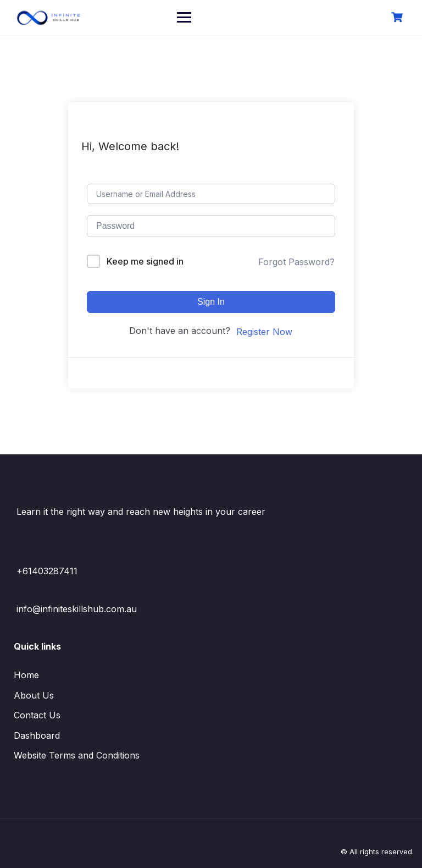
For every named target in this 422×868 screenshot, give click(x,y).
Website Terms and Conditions (77, 755)
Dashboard (37, 735)
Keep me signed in (145, 261)
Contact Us (37, 715)
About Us (34, 695)
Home (26, 675)
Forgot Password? (296, 262)
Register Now (264, 332)
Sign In (211, 302)
